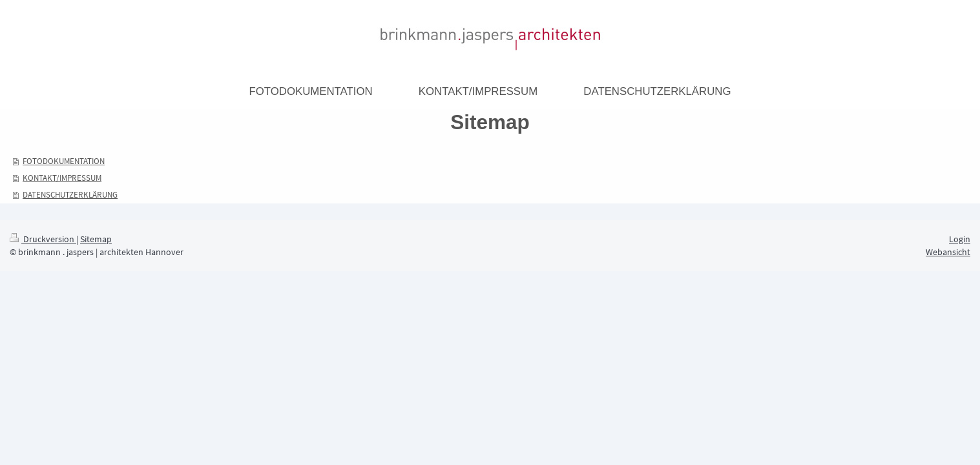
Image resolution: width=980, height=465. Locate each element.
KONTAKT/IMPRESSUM (62, 178)
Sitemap (96, 239)
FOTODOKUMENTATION (64, 161)
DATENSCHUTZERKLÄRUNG (70, 195)
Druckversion (43, 239)
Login (960, 239)
